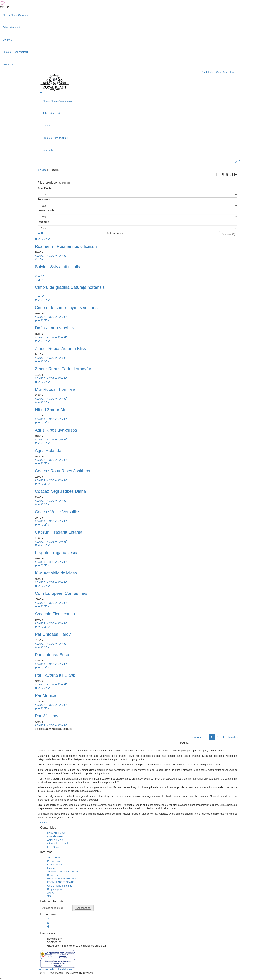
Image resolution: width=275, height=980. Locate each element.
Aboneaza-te (83, 908)
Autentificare (229, 72)
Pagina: (185, 743)
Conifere (7, 40)
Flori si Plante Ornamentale (18, 15)
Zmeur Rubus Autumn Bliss (60, 348)
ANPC (51, 893)
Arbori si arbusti (11, 27)
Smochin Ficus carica (55, 614)
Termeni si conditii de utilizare (63, 872)
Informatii (8, 64)
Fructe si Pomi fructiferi (15, 52)
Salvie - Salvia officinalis (57, 267)
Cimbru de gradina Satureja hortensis (70, 287)
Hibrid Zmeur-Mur (51, 410)
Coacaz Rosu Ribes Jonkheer (63, 471)
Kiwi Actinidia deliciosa (56, 573)
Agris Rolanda (48, 451)
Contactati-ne (54, 865)
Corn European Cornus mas (61, 593)
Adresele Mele (55, 840)
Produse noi (54, 861)
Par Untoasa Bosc (52, 655)
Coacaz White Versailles (58, 512)
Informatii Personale (58, 844)
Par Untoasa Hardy (53, 634)
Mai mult (42, 822)
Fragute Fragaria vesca (57, 553)
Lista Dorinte (54, 847)
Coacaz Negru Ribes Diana (60, 491)
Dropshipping (54, 889)
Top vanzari (53, 858)
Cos (219, 72)
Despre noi (53, 875)
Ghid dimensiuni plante (60, 886)
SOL (50, 896)
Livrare (51, 868)
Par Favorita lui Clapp (55, 675)
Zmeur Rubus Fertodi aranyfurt (64, 369)
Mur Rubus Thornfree (55, 389)
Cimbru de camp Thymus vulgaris (66, 308)
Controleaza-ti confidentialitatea (55, 969)
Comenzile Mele (56, 833)
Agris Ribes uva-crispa (56, 430)
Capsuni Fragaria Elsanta (59, 532)
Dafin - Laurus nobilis (55, 328)
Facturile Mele (55, 837)
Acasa (42, 170)
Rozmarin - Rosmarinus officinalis (66, 246)
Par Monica (46, 695)
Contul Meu (208, 72)
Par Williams (47, 716)
